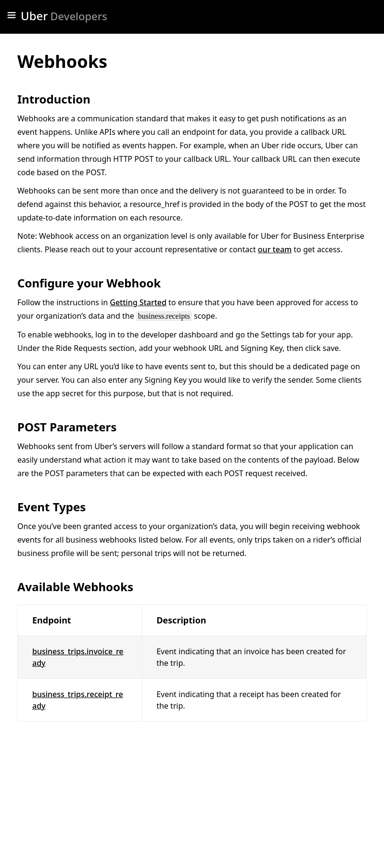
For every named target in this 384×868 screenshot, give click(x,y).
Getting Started (138, 302)
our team (275, 249)
